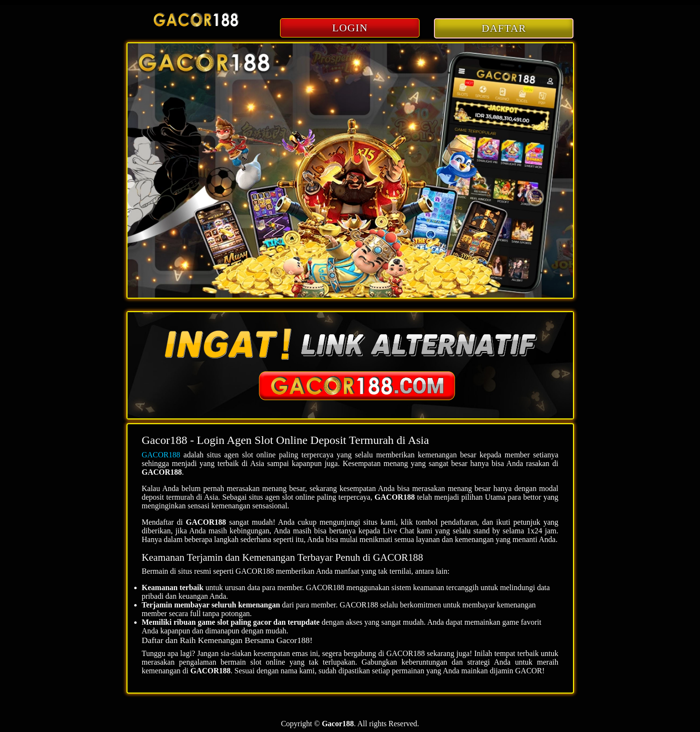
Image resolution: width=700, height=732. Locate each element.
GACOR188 (161, 455)
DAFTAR (504, 28)
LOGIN (350, 28)
